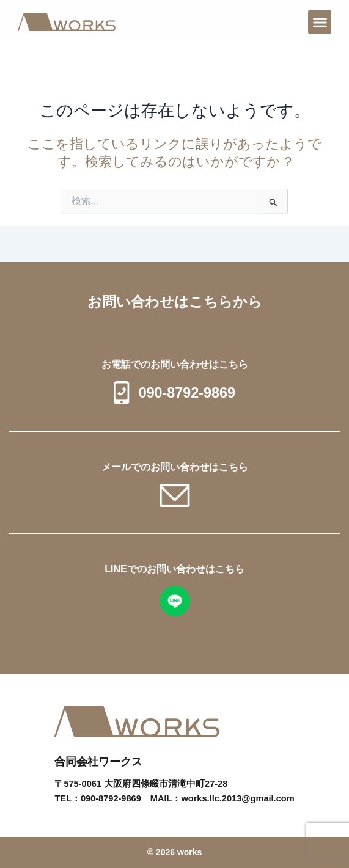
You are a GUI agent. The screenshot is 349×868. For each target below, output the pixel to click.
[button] (320, 22)
